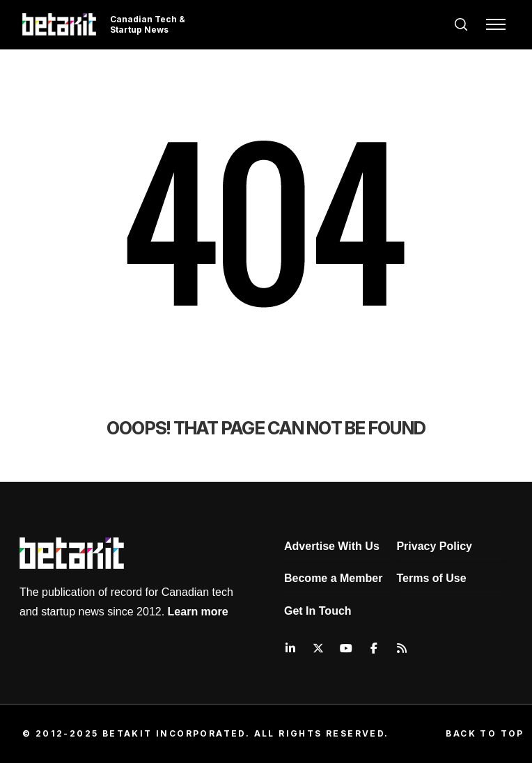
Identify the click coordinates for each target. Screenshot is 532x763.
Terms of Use (431, 578)
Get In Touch (318, 611)
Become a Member (333, 578)
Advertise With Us (332, 546)
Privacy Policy (434, 546)
